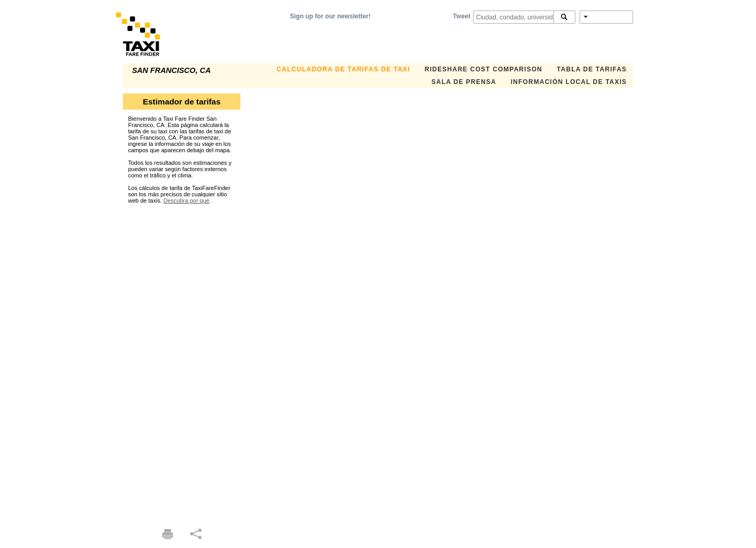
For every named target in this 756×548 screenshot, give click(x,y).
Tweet (462, 16)
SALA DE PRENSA (464, 82)
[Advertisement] (182, 361)
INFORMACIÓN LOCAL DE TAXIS (569, 82)
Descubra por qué (186, 201)
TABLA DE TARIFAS (592, 69)
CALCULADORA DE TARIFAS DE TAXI (343, 69)
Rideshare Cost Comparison (484, 69)
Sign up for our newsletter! (330, 16)
